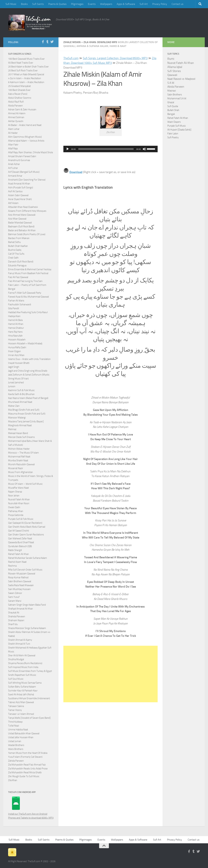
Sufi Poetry (173, 137)
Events (92, 4)
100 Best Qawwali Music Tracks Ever (26, 59)
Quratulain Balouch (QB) (20, 546)
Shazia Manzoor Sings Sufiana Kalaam (27, 628)
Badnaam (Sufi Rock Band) (21, 227)
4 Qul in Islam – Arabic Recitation (25, 78)
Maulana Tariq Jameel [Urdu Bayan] (26, 421)
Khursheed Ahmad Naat (20, 402)
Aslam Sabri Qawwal (18, 195)
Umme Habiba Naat (18, 730)
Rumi (171, 59)
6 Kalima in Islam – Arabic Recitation (26, 82)
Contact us (177, 4)
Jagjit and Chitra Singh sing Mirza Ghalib (28, 371)
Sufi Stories (174, 71)
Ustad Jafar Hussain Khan (21, 737)
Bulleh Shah (173, 110)
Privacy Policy (160, 4)
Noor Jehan (14, 496)
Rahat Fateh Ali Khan (18, 554)
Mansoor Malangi (17, 418)
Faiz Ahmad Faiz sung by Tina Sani (25, 281)
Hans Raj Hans (15, 332)
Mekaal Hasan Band (18, 433)
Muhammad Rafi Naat (19, 457)
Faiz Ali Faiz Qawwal (18, 277)
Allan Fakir (13, 145)
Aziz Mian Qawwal (17, 219)
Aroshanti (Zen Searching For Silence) (27, 180)
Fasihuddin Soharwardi (20, 304)
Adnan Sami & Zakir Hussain (22, 110)
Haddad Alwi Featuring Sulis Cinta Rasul (28, 312)
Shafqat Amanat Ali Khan (20, 609)
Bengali (171, 114)
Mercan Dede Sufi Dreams (21, 437)
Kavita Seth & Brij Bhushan (21, 394)
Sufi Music (11, 4)
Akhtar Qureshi (16, 121)
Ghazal (171, 102)
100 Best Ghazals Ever (19, 90)
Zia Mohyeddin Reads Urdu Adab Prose (28, 769)
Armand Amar (15, 176)
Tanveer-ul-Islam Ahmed (21, 714)
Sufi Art (144, 4)
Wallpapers (106, 4)
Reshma (12, 566)
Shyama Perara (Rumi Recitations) (25, 663)
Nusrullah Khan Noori (19, 503)
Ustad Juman (15, 741)
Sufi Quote (173, 106)
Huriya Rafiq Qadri (17, 347)
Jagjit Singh (14, 367)
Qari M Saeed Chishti (19, 531)
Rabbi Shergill (15, 550)
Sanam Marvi (15, 601)
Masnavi (172, 91)
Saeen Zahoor (15, 593)
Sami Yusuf (14, 597)
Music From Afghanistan (20, 472)
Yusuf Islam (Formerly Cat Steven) (25, 757)
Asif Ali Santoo (15, 191)
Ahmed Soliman (16, 117)
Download (76, 172)
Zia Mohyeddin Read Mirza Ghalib (25, 772)
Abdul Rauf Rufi (16, 102)
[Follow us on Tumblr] (47, 42)
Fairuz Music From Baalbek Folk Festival (28, 273)
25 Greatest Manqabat (19, 86)
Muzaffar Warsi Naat (18, 488)
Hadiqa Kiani (14, 316)
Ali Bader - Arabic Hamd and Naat (25, 125)
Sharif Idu (13, 624)
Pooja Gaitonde (16, 515)
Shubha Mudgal (16, 659)
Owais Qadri (14, 507)
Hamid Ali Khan (16, 324)
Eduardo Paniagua (17, 266)
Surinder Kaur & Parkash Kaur (23, 691)
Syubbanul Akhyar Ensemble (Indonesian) (29, 698)
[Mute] (144, 149)
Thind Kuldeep (15, 722)
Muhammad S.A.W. (177, 98)
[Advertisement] (110, 674)
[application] (110, 149)
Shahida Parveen (17, 616)
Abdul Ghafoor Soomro (20, 98)
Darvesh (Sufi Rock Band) (21, 262)
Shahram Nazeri (16, 620)
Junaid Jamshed (16, 382)
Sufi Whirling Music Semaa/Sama (25, 683)
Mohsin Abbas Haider (19, 449)
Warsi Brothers (16, 749)
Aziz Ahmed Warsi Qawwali (22, 215)
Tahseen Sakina (16, 706)
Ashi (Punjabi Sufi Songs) (21, 188)
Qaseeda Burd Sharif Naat (21, 542)
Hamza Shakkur (16, 328)
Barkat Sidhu (14, 242)
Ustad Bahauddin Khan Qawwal (24, 733)
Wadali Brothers (16, 745)
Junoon (12, 386)
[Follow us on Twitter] (52, 42)
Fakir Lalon (173, 134)
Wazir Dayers (174, 122)
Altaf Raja (13, 149)
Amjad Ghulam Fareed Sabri (22, 156)
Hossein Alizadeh (17, 340)
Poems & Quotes (57, 4)
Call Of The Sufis (16, 254)
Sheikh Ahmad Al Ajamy (20, 640)
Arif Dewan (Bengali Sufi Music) (24, 172)
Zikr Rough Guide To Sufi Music (24, 776)
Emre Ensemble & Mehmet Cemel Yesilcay (30, 269)
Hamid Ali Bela (15, 320)
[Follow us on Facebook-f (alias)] (43, 42)
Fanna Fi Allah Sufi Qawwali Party (25, 293)
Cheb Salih (13, 258)
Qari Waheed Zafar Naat (20, 538)
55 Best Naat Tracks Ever (21, 63)
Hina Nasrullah (15, 336)
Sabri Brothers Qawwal (20, 581)
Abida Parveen (15, 106)
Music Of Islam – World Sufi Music (25, 484)
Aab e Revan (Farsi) (18, 94)
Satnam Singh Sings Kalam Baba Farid (27, 605)
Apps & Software (126, 4)
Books (24, 4)
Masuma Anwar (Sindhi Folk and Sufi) (27, 414)
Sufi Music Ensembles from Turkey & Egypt (30, 671)
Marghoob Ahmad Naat (20, 425)
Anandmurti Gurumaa (19, 160)
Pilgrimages (77, 4)
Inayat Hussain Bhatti (19, 363)
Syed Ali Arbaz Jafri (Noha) (21, 694)
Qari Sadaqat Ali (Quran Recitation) (25, 523)
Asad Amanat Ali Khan (19, 184)
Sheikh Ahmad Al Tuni (19, 644)
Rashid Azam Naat (17, 562)
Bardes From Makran (19, 238)
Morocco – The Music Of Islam (23, 453)
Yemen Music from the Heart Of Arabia (28, 753)
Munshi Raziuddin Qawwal (21, 464)
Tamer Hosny (15, 710)
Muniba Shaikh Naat (18, 460)
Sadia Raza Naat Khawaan (21, 585)
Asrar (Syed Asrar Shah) (20, 199)
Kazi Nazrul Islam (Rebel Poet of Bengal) (28, 398)
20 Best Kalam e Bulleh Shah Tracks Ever (28, 67)
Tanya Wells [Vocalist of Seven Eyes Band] (29, 718)
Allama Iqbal (175, 67)
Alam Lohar (14, 129)
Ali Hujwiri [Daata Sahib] (179, 130)
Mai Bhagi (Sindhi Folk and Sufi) (24, 410)
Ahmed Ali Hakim (17, 113)
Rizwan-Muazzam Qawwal (22, 574)
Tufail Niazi (14, 726)
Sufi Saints (38, 4)
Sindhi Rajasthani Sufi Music (22, 675)
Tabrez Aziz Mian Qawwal (21, 702)
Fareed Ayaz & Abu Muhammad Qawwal (28, 297)
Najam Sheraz (15, 492)
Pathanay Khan (16, 511)
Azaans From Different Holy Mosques (27, 211)
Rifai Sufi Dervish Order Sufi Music (25, 570)
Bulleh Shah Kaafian (18, 246)
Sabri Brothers (175, 95)
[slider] (106, 149)
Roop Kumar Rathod (18, 577)
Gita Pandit (14, 308)
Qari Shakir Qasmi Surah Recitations (26, 535)
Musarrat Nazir (16, 468)
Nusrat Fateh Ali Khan (19, 499)
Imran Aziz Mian (16, 355)
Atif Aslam (13, 203)
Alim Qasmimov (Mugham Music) (25, 137)
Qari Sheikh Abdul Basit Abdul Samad (27, 527)
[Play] (68, 149)
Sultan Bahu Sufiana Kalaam (22, 687)
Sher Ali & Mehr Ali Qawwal (22, 655)
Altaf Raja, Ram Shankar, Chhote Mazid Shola (30, 152)
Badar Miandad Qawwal (20, 223)
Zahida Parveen (16, 761)
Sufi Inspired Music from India (23, 667)
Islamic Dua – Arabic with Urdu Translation (29, 359)
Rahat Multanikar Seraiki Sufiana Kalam (28, 558)
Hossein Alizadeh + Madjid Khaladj (25, 343)
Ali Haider (13, 133)
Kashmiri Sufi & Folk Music (21, 390)
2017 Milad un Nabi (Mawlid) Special (26, 74)
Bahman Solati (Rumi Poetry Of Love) (27, 234)
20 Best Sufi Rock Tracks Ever (23, 71)
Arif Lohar (13, 168)
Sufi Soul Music (16, 679)
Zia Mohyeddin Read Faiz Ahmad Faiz (27, 765)
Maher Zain (14, 406)
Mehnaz (12, 429)
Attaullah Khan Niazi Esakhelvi (23, 207)
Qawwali (172, 75)
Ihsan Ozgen (14, 351)
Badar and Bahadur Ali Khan (22, 230)
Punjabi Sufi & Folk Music (21, 519)
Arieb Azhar (14, 164)
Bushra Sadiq (15, 250)
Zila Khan (13, 780)
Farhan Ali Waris (16, 301)
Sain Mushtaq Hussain (19, 589)
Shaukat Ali (14, 613)
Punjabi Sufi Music (177, 126)
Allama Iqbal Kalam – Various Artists (26, 141)
